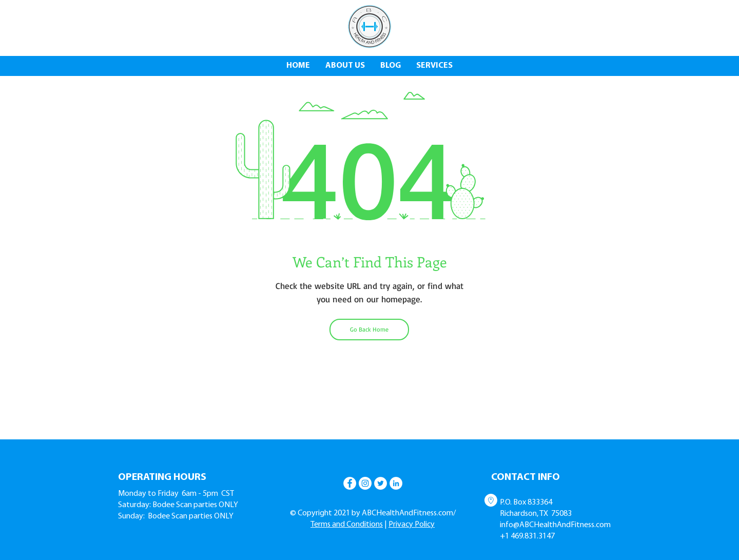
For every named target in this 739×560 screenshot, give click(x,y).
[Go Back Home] (369, 330)
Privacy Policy (412, 525)
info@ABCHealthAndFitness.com (555, 525)
